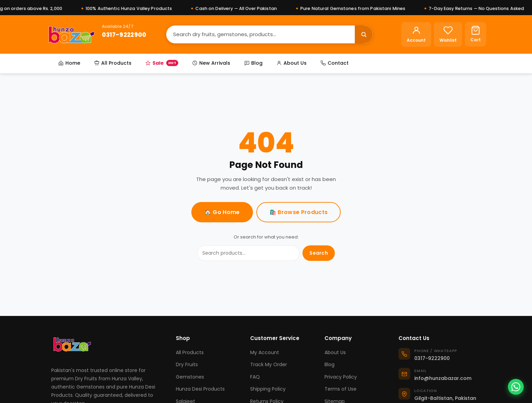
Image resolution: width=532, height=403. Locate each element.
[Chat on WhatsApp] (516, 387)
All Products (113, 63)
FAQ (255, 377)
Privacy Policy (341, 377)
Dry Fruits (187, 364)
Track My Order (269, 364)
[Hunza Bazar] (71, 34)
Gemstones (190, 377)
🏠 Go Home (222, 212)
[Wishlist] (448, 34)
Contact (334, 63)
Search (319, 253)
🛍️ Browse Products (299, 212)
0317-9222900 (124, 35)
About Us (291, 63)
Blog (253, 63)
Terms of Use (341, 389)
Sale (162, 63)
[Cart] (476, 34)
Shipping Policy (268, 389)
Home (69, 63)
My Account (265, 352)
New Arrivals (211, 63)
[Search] (260, 34)
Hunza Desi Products (200, 389)
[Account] (416, 34)
